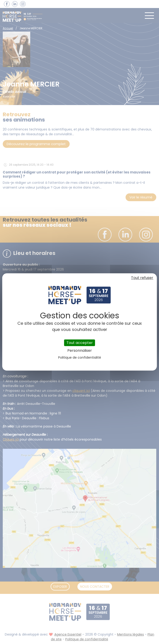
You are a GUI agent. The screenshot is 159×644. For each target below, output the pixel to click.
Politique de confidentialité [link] (80, 358)
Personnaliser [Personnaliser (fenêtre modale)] (80, 351)
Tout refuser (142, 278)
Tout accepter (80, 343)
